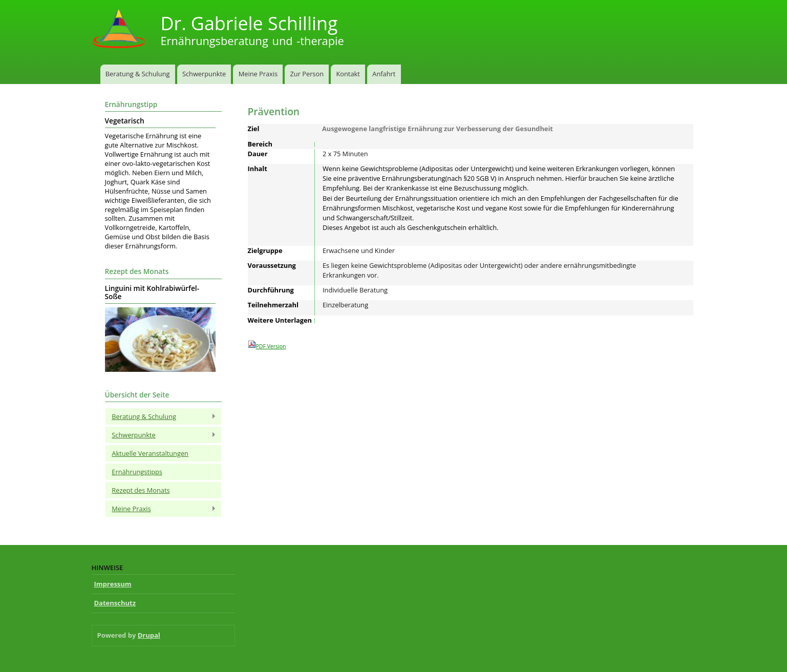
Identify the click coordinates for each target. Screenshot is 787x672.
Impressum (113, 584)
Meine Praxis (258, 74)
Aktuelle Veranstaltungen (150, 453)
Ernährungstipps (137, 472)
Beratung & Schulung (138, 74)
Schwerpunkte (204, 74)
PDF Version (267, 345)
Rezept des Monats (141, 490)
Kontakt (348, 74)
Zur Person (307, 74)
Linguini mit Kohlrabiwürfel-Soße (152, 293)
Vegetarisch (125, 121)
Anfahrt (384, 74)
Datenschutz (115, 603)
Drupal (149, 635)
